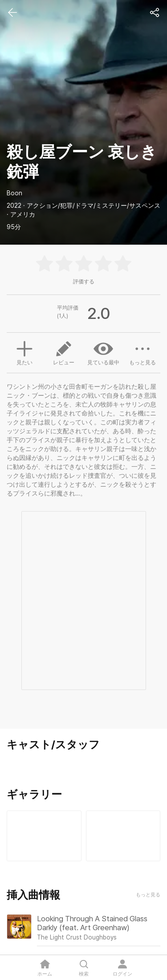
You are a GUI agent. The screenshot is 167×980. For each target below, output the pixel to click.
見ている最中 (103, 352)
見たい (24, 352)
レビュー (64, 352)
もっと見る (143, 352)
